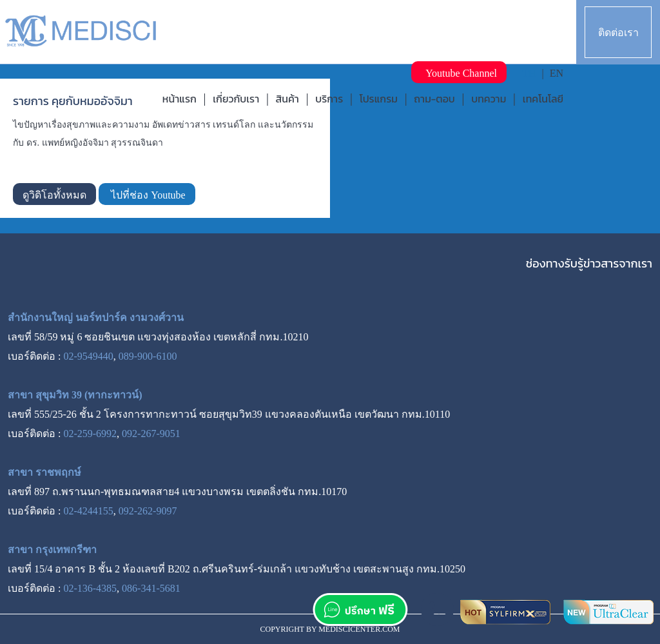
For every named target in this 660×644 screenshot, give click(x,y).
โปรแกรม (379, 99)
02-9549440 (88, 356)
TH (529, 73)
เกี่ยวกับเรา (236, 99)
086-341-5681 (151, 588)
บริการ (329, 99)
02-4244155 (88, 511)
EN (557, 73)
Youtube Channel (459, 73)
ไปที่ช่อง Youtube (147, 195)
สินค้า (287, 99)
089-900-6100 (148, 356)
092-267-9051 (151, 434)
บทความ (489, 99)
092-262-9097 (148, 511)
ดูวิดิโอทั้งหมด (54, 195)
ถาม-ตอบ (434, 99)
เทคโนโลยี (543, 99)
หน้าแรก (180, 99)
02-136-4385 (90, 588)
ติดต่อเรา (618, 33)
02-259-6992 (90, 434)
